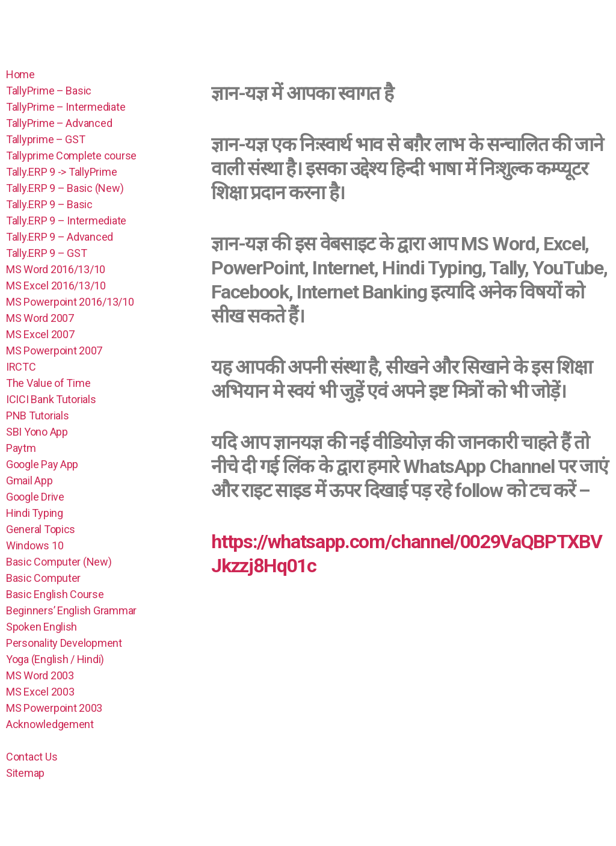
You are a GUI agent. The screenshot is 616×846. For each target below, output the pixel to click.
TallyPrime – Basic (49, 91)
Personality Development (65, 643)
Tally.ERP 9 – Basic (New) (65, 188)
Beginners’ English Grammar (71, 610)
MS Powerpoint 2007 (54, 350)
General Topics (41, 529)
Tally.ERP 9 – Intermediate (66, 221)
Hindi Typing (35, 513)
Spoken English (42, 627)
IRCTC (21, 367)
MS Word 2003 (40, 675)
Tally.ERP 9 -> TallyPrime (61, 172)
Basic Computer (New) (59, 562)
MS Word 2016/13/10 (56, 269)
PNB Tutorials (38, 415)
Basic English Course (55, 594)
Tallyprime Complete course (71, 156)
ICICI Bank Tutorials (51, 399)
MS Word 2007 (40, 318)
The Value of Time (48, 383)
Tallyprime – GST (46, 139)
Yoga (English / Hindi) (55, 659)
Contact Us (32, 757)
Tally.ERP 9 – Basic (49, 204)
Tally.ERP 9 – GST (46, 253)
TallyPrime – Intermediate (66, 107)
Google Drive (35, 497)
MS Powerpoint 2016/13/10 (70, 302)
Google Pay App (42, 464)
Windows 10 (35, 545)
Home (20, 74)
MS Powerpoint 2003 (54, 708)
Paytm (21, 448)
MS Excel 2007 (40, 334)
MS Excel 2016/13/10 (56, 286)
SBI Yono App (37, 432)
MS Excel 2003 (40, 692)
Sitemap (25, 773)
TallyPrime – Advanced (59, 123)
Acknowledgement (50, 724)
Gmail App (29, 480)
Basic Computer (43, 578)
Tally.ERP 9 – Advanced (60, 237)
